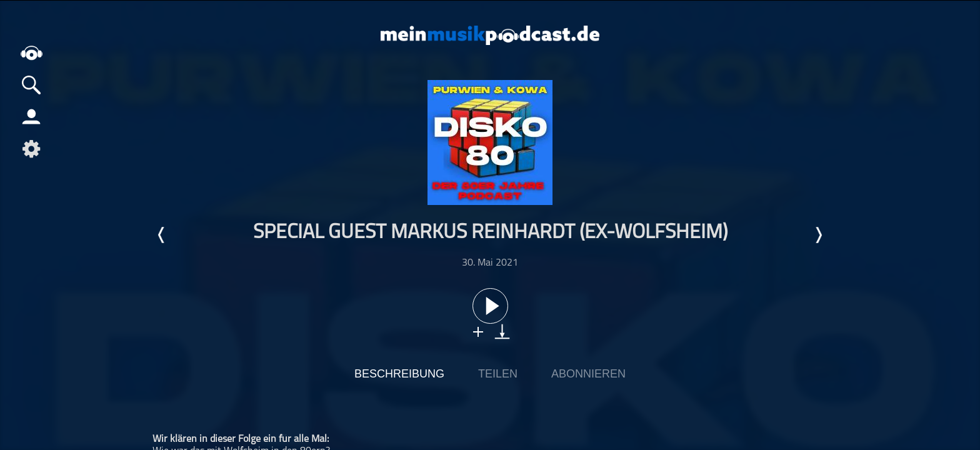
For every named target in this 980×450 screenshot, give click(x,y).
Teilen (498, 374)
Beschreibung (399, 374)
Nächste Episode (818, 235)
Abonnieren (588, 374)
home (31, 53)
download (502, 332)
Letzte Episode (162, 235)
